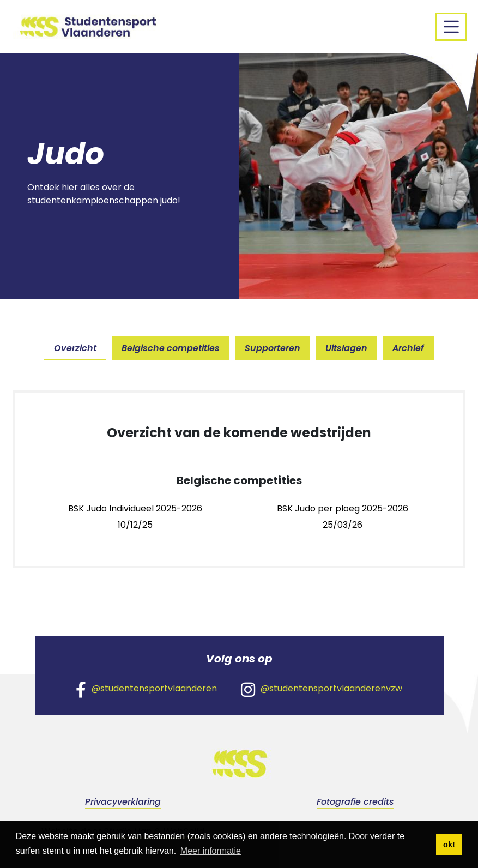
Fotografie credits (355, 802)
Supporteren (273, 348)
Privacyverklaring (123, 802)
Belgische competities (171, 348)
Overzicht (75, 348)
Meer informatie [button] (211, 851)
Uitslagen (346, 348)
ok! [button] (449, 845)
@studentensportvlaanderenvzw (322, 689)
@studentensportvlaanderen (146, 689)
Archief (408, 348)
